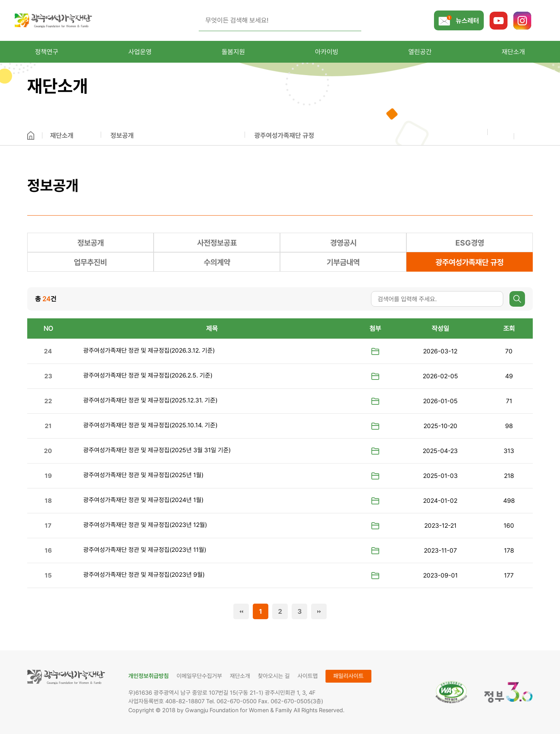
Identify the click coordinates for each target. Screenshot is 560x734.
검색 (517, 299)
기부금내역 (343, 262)
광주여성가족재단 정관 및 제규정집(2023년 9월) (144, 575)
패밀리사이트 (348, 676)
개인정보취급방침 (149, 676)
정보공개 (122, 135)
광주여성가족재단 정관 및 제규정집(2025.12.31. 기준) (150, 400)
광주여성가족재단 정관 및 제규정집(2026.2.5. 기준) (148, 375)
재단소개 (62, 135)
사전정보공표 (217, 243)
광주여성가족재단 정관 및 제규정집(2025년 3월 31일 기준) (157, 450)
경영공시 (343, 243)
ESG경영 (470, 243)
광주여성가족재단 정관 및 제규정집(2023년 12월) (145, 525)
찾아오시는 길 (274, 676)
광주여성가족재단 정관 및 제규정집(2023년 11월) (145, 550)
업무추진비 (90, 262)
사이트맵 (308, 676)
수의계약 (217, 262)
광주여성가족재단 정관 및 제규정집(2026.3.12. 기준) (149, 350)
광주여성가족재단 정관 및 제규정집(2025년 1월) (143, 475)
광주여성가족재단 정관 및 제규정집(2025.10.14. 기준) (150, 425)
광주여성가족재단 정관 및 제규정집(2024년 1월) (143, 500)
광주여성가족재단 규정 (284, 135)
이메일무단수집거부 (199, 676)
